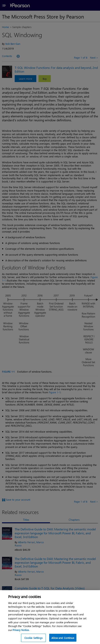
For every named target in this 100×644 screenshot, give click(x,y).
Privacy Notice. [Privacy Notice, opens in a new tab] (21, 633)
